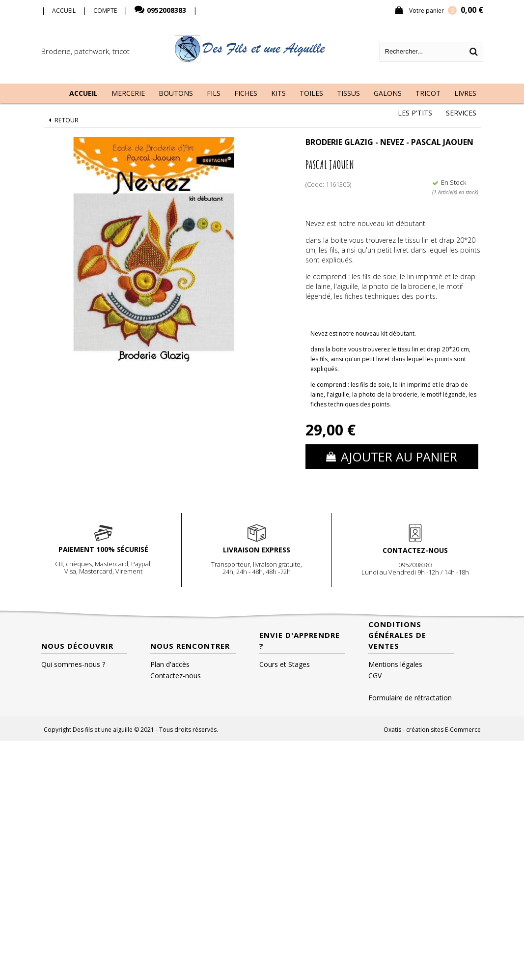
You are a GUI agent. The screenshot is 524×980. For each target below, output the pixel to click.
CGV (375, 676)
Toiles (311, 93)
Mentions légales (395, 664)
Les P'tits (415, 113)
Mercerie (128, 93)
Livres (465, 93)
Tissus (348, 93)
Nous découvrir (77, 646)
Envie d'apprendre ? (300, 640)
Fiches (246, 93)
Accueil (83, 93)
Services (461, 113)
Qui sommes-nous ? (73, 664)
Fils (214, 93)
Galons (388, 93)
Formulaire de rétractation (410, 698)
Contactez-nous (176, 676)
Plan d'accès (170, 664)
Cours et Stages (285, 664)
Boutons (176, 93)
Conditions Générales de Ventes (397, 635)
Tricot (428, 93)
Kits (278, 93)
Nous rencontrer (190, 646)
